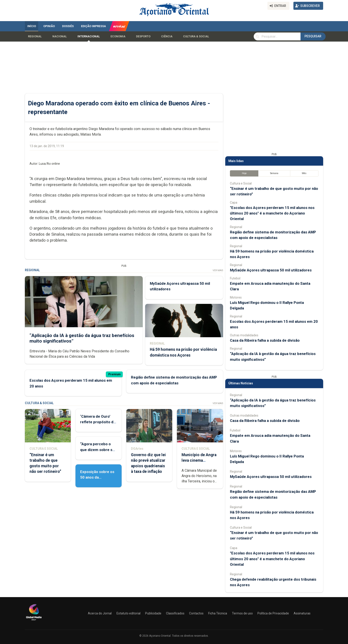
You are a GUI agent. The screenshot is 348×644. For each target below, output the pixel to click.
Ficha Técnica (218, 613)
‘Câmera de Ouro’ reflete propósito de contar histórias (98, 422)
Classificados (175, 613)
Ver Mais (218, 270)
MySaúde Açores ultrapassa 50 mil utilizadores (271, 270)
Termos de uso (242, 613)
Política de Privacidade (273, 613)
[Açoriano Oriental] (34, 621)
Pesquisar (313, 36)
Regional (35, 36)
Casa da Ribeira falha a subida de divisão (265, 340)
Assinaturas (302, 613)
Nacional (60, 36)
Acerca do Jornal (100, 613)
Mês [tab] (304, 173)
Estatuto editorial (129, 613)
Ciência (167, 36)
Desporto (143, 36)
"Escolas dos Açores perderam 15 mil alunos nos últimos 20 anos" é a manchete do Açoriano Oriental (272, 213)
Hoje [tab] (244, 173)
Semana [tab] (274, 173)
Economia (118, 36)
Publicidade (153, 613)
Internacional (89, 36)
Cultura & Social (196, 36)
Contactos (196, 613)
